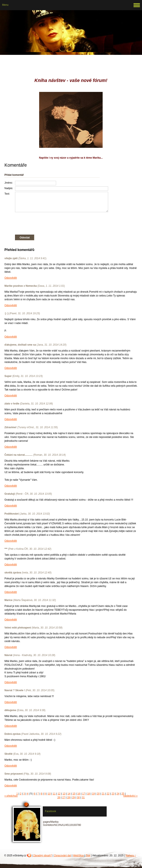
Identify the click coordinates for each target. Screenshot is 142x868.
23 (113, 794)
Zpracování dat (62, 856)
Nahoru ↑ (131, 856)
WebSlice (78, 856)
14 (69, 794)
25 (123, 794)
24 (118, 794)
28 (68, 797)
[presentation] (56, 223)
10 (49, 794)
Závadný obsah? (43, 856)
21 (103, 794)
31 (83, 797)
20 (98, 794)
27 (64, 797)
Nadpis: (9, 188)
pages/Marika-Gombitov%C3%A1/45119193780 (62, 824)
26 (59, 797)
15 (74, 794)
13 (64, 794)
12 (59, 794)
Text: (7, 194)
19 (93, 794)
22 (108, 794)
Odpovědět (11, 278)
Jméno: (9, 183)
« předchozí (11, 796)
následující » (130, 796)
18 (88, 794)
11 (54, 794)
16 (79, 794)
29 (73, 797)
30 (78, 797)
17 (83, 794)
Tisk (88, 856)
